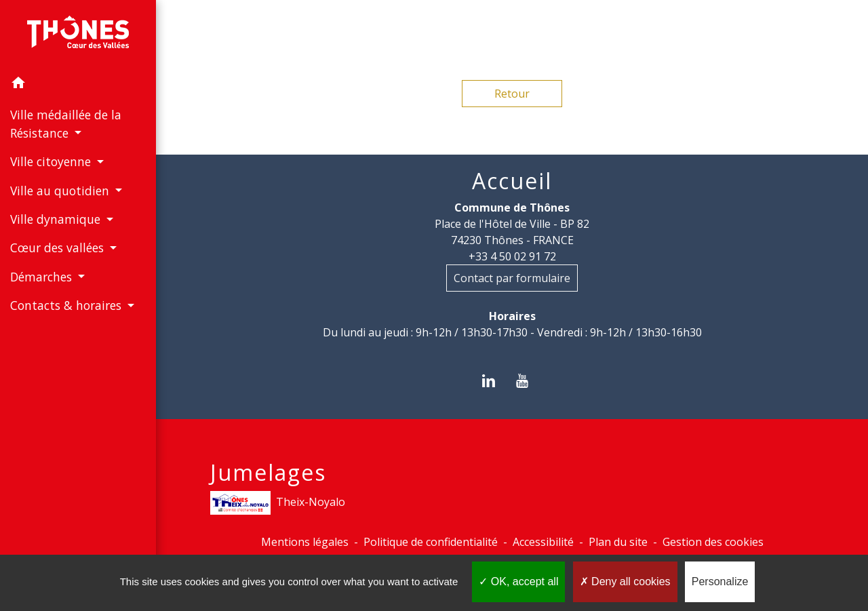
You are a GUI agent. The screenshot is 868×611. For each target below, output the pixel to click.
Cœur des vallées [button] (59, 248)
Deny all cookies (625, 582)
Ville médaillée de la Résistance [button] (66, 123)
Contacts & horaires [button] (67, 305)
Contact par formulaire (512, 278)
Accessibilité (543, 542)
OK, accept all (518, 582)
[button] (78, 85)
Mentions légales (305, 542)
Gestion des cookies (713, 542)
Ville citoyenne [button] (52, 161)
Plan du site (618, 542)
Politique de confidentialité (431, 542)
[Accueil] (78, 35)
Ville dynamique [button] (57, 219)
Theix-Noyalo (278, 503)
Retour (512, 94)
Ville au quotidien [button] (61, 191)
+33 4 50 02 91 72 (512, 256)
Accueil (512, 181)
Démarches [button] (43, 277)
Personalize (720, 582)
